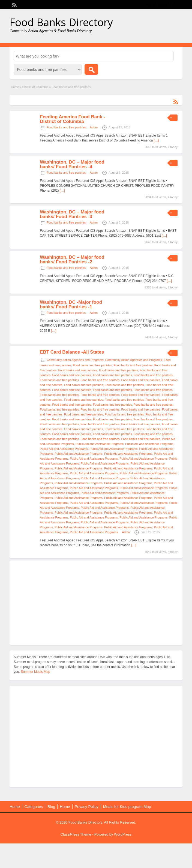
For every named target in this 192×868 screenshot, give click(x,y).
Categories (34, 807)
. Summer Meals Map (35, 672)
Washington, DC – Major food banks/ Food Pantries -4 (72, 164)
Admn (94, 127)
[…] (156, 140)
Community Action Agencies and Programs (75, 360)
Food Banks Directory (61, 22)
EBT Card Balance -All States (72, 352)
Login (175, 5)
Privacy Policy (87, 807)
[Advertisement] (96, 603)
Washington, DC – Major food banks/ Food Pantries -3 (72, 214)
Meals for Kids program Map (127, 807)
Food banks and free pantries (66, 127)
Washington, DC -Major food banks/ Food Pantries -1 (71, 305)
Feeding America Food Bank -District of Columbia (72, 119)
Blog (51, 807)
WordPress (123, 834)
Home (15, 87)
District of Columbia (35, 87)
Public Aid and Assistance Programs (100, 444)
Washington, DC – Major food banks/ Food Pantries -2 (72, 260)
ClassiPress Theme (76, 834)
